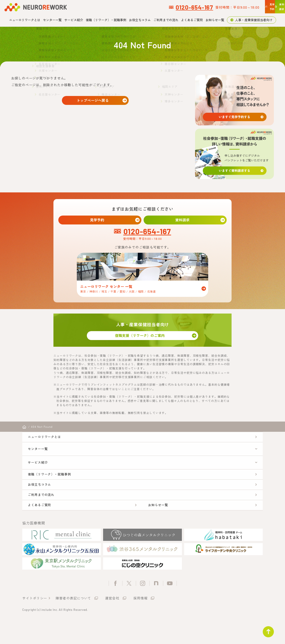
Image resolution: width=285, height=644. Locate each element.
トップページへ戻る (95, 101)
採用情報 (140, 620)
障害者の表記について (73, 620)
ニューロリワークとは (25, 20)
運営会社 (112, 620)
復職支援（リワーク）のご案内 (142, 340)
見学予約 (100, 221)
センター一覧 (52, 20)
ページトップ (266, 629)
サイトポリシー (35, 620)
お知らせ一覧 (215, 20)
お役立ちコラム (140, 20)
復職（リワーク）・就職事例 (106, 20)
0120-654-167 (134, 7)
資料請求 (185, 221)
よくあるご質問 (192, 20)
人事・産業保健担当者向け (254, 20)
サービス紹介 (74, 20)
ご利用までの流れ (166, 20)
